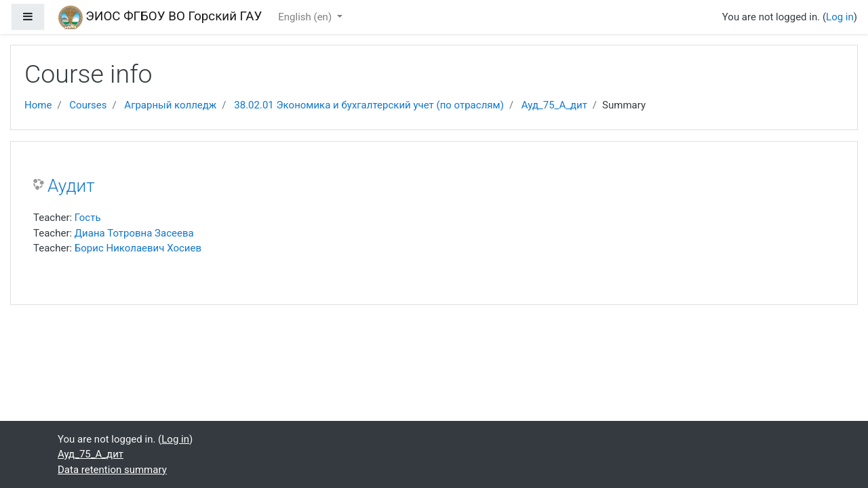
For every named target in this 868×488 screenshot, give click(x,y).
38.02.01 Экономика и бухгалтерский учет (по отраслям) (369, 105)
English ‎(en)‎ (306, 17)
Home (38, 105)
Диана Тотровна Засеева (134, 233)
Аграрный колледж (170, 105)
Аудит (71, 186)
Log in (840, 17)
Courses (88, 105)
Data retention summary (112, 470)
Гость (88, 218)
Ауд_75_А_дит (554, 105)
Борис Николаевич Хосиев (138, 248)
